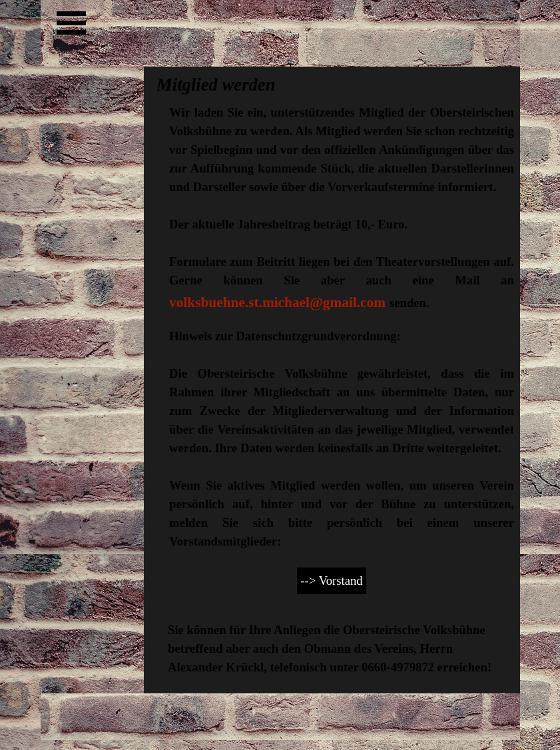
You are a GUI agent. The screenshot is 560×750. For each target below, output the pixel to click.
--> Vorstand (331, 580)
